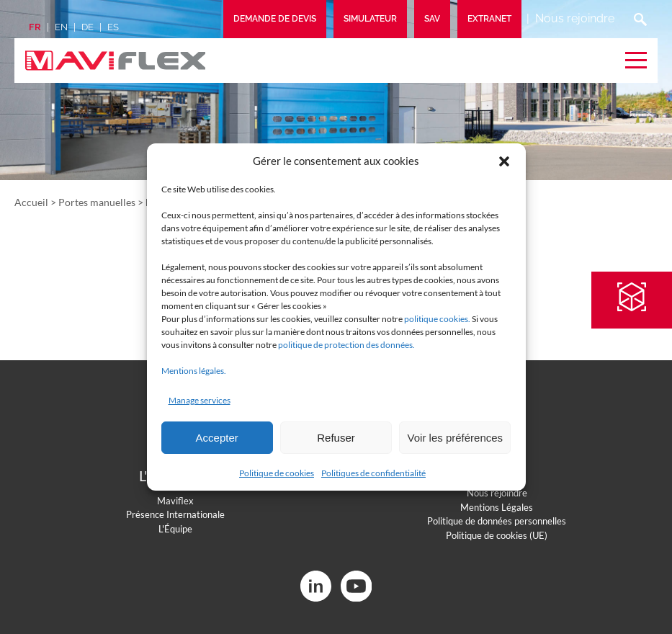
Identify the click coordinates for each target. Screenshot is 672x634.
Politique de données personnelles (497, 521)
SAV (432, 19)
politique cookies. (437, 319)
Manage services (200, 400)
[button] (504, 161)
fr (35, 27)
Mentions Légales (497, 507)
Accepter (217, 438)
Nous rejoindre (575, 18)
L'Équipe (175, 529)
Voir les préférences (456, 438)
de (88, 27)
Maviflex (175, 501)
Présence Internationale (175, 514)
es (113, 27)
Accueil (31, 202)
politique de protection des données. (346, 345)
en (61, 27)
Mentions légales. (194, 371)
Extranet (489, 19)
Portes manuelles (97, 202)
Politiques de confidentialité (373, 473)
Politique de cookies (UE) (497, 535)
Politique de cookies (277, 473)
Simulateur (370, 19)
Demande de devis (275, 19)
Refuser (336, 438)
